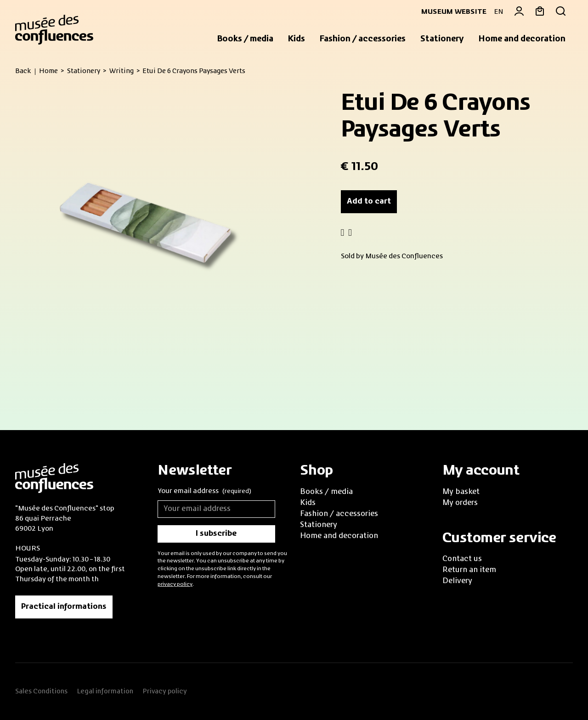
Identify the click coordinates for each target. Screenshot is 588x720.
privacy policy (175, 584)
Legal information (105, 692)
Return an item (469, 570)
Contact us (462, 559)
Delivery (457, 581)
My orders (460, 503)
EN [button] (499, 12)
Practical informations (64, 607)
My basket (461, 492)
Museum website (450, 12)
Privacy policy (165, 692)
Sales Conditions (41, 692)
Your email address (204, 492)
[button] (245, 40)
